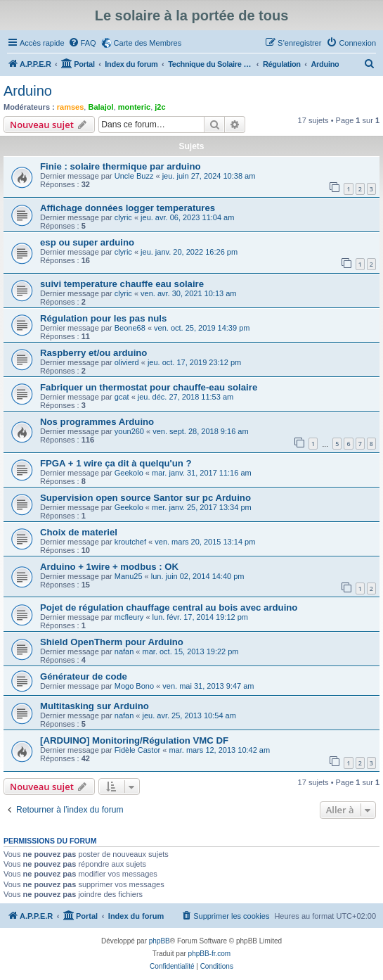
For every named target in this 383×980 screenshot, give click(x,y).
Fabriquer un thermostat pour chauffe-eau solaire (149, 387)
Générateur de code (84, 676)
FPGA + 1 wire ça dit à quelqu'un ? (116, 463)
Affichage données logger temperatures (128, 208)
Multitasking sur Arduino (95, 706)
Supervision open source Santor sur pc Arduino (145, 498)
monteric (134, 107)
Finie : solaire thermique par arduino (121, 166)
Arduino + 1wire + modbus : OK (109, 567)
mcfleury (129, 617)
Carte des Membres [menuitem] (148, 43)
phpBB (160, 941)
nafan (124, 651)
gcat (122, 397)
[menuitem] (82, 43)
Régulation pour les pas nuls (103, 318)
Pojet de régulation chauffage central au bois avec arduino (169, 607)
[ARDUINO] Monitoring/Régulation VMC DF (134, 740)
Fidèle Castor (137, 750)
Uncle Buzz (134, 176)
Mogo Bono (134, 686)
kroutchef (130, 542)
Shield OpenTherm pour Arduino (112, 642)
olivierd (127, 362)
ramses (71, 107)
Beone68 (130, 328)
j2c (160, 107)
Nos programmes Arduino (97, 422)
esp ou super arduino (87, 242)
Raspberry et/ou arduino (93, 353)
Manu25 (129, 576)
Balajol (100, 107)
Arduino (28, 91)
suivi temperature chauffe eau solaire (122, 284)
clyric (123, 217)
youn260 (129, 431)
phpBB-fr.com (210, 954)
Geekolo (129, 473)
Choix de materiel (79, 532)
